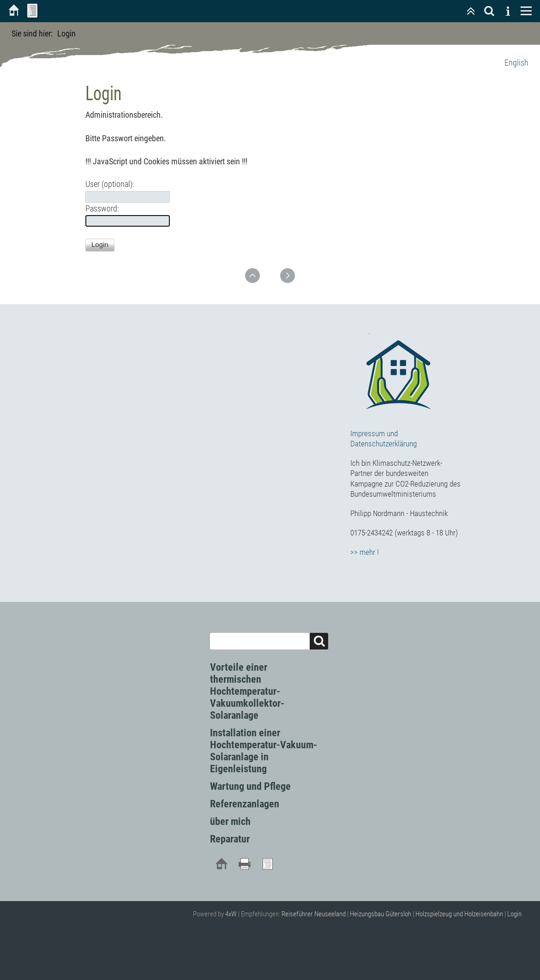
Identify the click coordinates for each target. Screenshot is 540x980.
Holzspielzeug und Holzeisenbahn (459, 914)
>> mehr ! (365, 552)
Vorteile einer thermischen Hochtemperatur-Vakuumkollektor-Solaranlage (247, 691)
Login (514, 914)
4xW (231, 914)
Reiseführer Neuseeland (314, 914)
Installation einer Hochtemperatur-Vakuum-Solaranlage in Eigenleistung (264, 751)
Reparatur (230, 839)
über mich (230, 821)
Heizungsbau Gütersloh (381, 914)
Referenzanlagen (245, 804)
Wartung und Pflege (250, 786)
